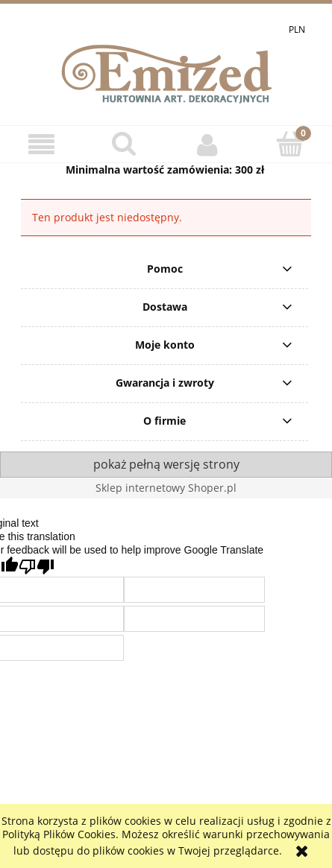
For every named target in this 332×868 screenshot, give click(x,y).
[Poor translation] (37, 567)
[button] (41, 145)
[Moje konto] (208, 145)
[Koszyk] (291, 144)
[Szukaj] (124, 144)
